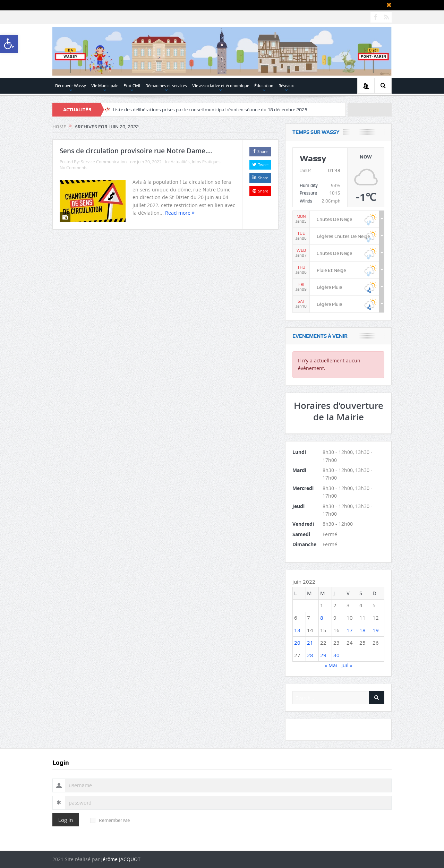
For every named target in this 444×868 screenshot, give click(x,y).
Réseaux (286, 86)
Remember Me (110, 820)
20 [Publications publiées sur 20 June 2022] (297, 643)
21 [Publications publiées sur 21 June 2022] (310, 643)
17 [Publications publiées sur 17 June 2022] (350, 630)
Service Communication (104, 162)
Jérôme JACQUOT (121, 859)
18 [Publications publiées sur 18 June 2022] (362, 630)
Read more (180, 213)
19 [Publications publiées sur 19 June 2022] (376, 630)
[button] (9, 44)
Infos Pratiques (206, 162)
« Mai (331, 665)
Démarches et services (166, 86)
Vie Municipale (105, 86)
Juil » (347, 665)
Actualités (180, 162)
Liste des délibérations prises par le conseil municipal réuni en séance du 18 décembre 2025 (210, 110)
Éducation (264, 86)
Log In (66, 820)
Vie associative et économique (221, 86)
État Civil (132, 86)
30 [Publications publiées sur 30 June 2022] (336, 655)
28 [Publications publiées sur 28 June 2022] (310, 655)
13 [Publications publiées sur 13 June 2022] (297, 630)
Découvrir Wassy (71, 86)
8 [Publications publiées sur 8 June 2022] (322, 618)
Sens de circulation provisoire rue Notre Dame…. (136, 151)
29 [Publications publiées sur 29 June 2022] (323, 655)
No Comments (74, 167)
